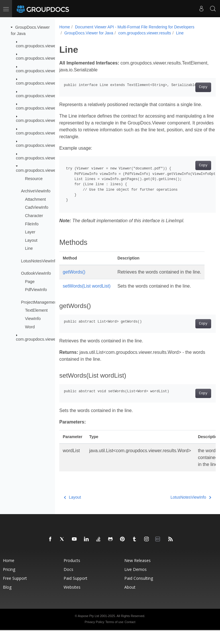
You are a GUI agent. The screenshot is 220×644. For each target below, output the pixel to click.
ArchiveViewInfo (36, 191)
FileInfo (32, 224)
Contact (130, 636)
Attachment (35, 199)
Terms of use (114, 636)
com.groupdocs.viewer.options (44, 158)
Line (29, 248)
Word (30, 327)
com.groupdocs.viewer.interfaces (46, 133)
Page (30, 282)
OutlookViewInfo (36, 273)
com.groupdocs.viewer (37, 46)
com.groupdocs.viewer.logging (44, 145)
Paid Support (75, 592)
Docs (68, 583)
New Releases (137, 574)
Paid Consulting (139, 592)
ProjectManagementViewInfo (47, 302)
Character (34, 216)
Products (72, 574)
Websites (72, 601)
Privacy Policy (94, 636)
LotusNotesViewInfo (39, 261)
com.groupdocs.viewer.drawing (44, 83)
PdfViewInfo (36, 290)
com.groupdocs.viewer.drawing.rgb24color (55, 95)
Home (65, 27)
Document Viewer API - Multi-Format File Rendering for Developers (135, 27)
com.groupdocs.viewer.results (43, 170)
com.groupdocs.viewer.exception (46, 108)
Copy (192, 87)
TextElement (36, 310)
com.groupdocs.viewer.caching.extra (49, 71)
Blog (7, 601)
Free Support (15, 592)
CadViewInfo (37, 207)
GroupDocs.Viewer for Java (89, 33)
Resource (34, 178)
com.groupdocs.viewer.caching (44, 58)
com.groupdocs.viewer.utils (41, 339)
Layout (31, 240)
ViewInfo (33, 319)
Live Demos (135, 583)
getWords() (74, 272)
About (130, 601)
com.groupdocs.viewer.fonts (42, 120)
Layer (30, 232)
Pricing (9, 583)
